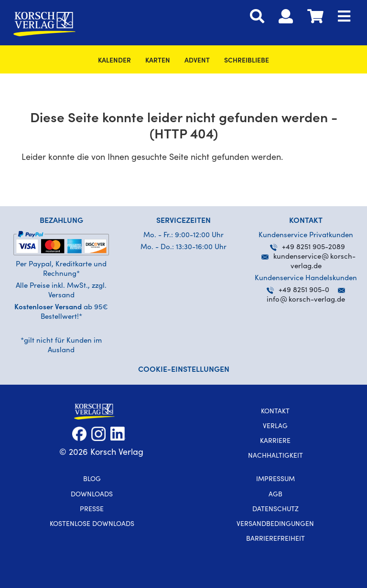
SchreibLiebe (247, 61)
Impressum (275, 480)
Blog (92, 480)
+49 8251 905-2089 (308, 247)
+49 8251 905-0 (298, 290)
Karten (158, 61)
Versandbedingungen (275, 525)
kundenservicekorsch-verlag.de (308, 257)
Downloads (92, 495)
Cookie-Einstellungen (184, 370)
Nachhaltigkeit (275, 456)
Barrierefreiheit (275, 539)
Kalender (114, 61)
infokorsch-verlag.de (306, 300)
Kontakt (275, 412)
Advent (197, 61)
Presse (92, 510)
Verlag (275, 427)
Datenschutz (275, 510)
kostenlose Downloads (92, 525)
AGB (275, 495)
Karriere (275, 441)
